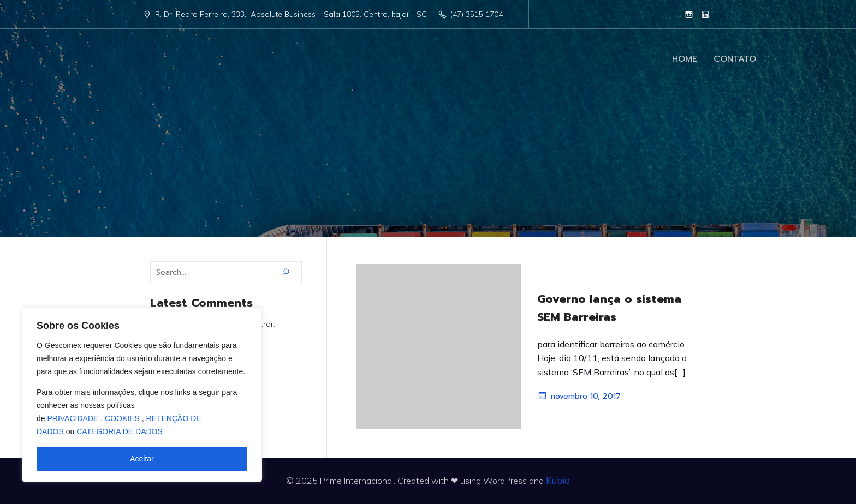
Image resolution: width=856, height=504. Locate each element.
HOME (685, 59)
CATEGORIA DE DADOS (120, 431)
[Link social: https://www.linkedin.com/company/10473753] (705, 14)
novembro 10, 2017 (579, 396)
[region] (142, 395)
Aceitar (142, 459)
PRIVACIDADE (74, 418)
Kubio (558, 481)
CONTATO (735, 59)
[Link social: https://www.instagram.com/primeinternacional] (689, 14)
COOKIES (123, 418)
